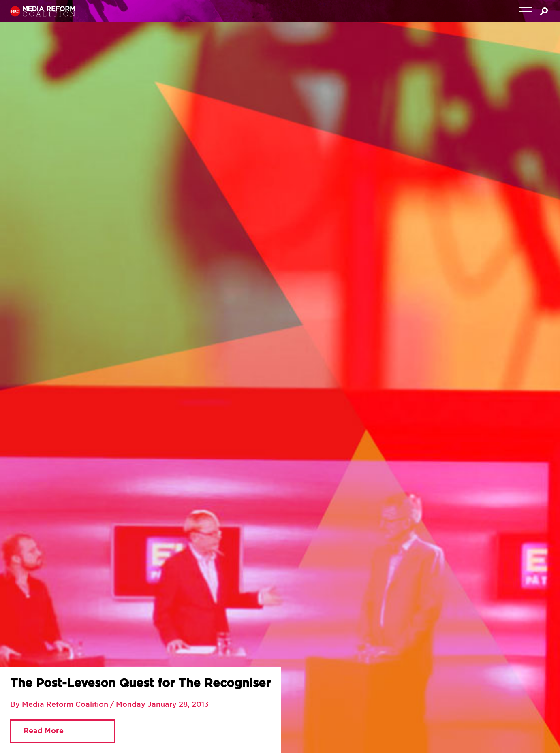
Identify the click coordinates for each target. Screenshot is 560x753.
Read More (44, 731)
